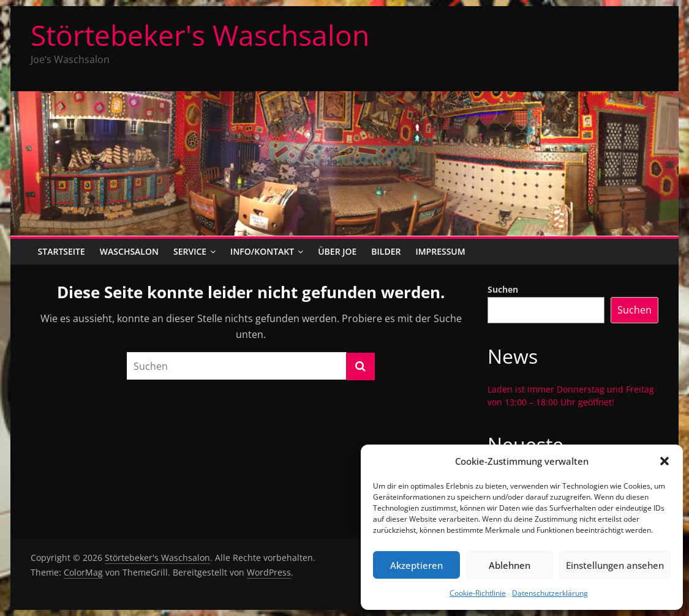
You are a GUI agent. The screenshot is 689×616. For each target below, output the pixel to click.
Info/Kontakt (262, 251)
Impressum (440, 251)
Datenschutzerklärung (550, 593)
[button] (665, 461)
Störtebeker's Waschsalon (200, 35)
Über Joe (337, 251)
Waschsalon (129, 251)
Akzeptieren (416, 565)
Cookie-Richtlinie (478, 593)
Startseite (62, 251)
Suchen (503, 289)
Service (190, 251)
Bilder (386, 251)
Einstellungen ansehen (615, 565)
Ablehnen (510, 565)
